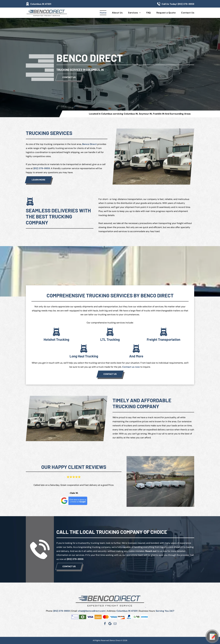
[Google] (110, 624)
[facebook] (105, 624)
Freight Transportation (164, 339)
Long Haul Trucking (84, 356)
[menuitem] (100, 13)
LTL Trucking (110, 339)
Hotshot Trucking (56, 339)
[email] (115, 624)
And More (136, 356)
